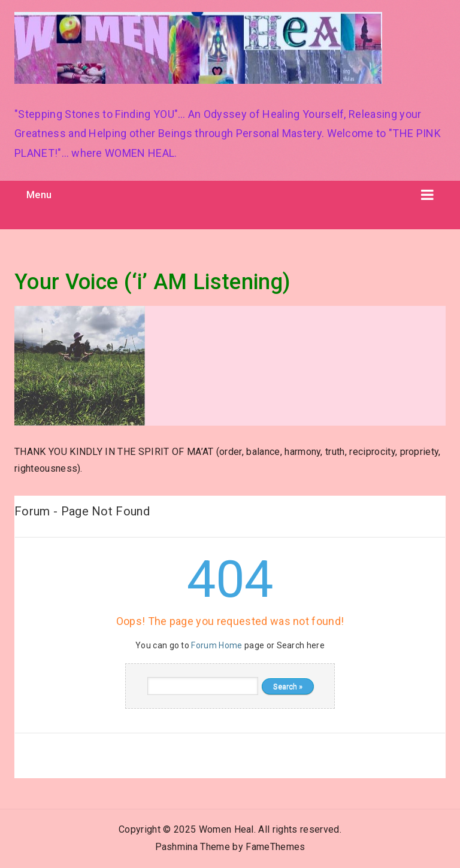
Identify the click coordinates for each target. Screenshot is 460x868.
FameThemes (275, 847)
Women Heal (226, 829)
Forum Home (217, 645)
